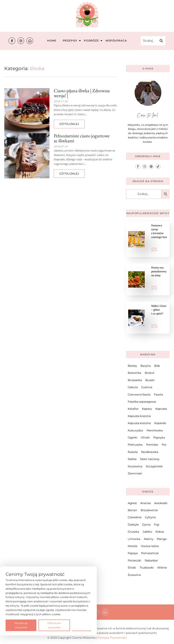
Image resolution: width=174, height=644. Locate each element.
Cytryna (150, 517)
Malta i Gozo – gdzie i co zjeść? (159, 309)
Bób (157, 365)
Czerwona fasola (139, 394)
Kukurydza (135, 430)
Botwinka (135, 373)
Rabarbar (151, 560)
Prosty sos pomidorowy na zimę (159, 271)
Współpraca (116, 41)
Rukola (133, 452)
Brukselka (135, 380)
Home (52, 41)
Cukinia (147, 387)
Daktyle (133, 524)
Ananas (146, 503)
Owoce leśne (150, 546)
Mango (162, 539)
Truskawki (147, 567)
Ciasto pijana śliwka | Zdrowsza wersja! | (82, 93)
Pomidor (152, 445)
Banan (132, 510)
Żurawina (134, 575)
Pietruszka (135, 445)
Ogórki (133, 437)
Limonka (134, 539)
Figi (157, 524)
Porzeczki (135, 560)
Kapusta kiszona (139, 416)
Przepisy (71, 41)
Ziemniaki (135, 473)
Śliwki (132, 567)
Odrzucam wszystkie (54, 625)
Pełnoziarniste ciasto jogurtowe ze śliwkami (82, 138)
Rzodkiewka (150, 452)
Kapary (147, 409)
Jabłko (147, 532)
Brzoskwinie (149, 510)
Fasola (159, 394)
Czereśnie (135, 517)
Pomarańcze (150, 553)
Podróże (92, 41)
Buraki (150, 380)
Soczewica (135, 466)
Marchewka (155, 430)
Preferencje (82, 625)
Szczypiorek (154, 466)
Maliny (149, 539)
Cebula (133, 387)
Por (164, 445)
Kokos (160, 532)
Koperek (160, 423)
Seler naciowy (150, 459)
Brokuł (149, 373)
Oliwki (145, 437)
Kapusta (161, 409)
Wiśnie (162, 567)
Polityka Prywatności (112, 637)
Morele (133, 546)
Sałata (132, 459)
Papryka (159, 437)
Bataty (132, 365)
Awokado (161, 503)
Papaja (133, 553)
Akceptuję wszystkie (21, 625)
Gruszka (133, 532)
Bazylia (146, 365)
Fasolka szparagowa (142, 401)
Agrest (132, 503)
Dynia (146, 524)
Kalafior (133, 409)
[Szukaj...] (149, 41)
